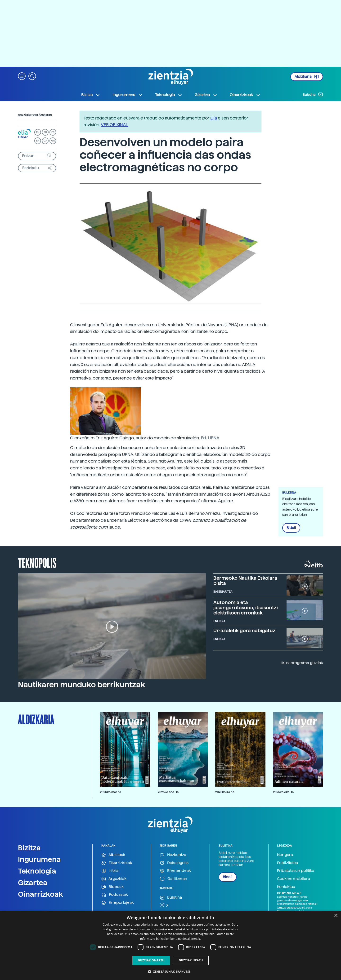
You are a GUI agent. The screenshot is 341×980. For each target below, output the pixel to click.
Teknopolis (37, 562)
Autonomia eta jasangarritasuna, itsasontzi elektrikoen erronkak (246, 608)
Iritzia (110, 871)
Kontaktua (286, 887)
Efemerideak (175, 871)
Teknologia (37, 871)
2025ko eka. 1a (283, 792)
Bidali (291, 528)
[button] (22, 76)
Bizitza (29, 848)
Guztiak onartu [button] (151, 960)
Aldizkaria (307, 77)
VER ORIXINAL (114, 125)
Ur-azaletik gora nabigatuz (244, 631)
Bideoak (112, 887)
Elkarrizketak (117, 863)
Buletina (313, 94)
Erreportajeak (118, 903)
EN (38, 141)
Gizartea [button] (206, 95)
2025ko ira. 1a (225, 792)
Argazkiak (114, 879)
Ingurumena (39, 859)
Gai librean (173, 879)
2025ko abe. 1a (168, 792)
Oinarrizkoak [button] (245, 95)
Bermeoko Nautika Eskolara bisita (245, 581)
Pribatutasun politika (296, 871)
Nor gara (285, 855)
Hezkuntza (173, 855)
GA (53, 141)
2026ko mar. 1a (110, 792)
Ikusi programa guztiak (302, 663)
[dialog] (170, 945)
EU (38, 132)
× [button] (336, 916)
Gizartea (33, 883)
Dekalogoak (174, 863)
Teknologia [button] (169, 95)
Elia (214, 118)
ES (45, 132)
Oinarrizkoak (40, 894)
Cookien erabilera (294, 879)
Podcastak (115, 895)
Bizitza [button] (91, 95)
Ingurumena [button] (128, 95)
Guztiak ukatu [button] (191, 960)
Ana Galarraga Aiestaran (35, 115)
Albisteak (113, 855)
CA (45, 141)
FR (53, 132)
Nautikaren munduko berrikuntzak (82, 685)
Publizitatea (287, 863)
